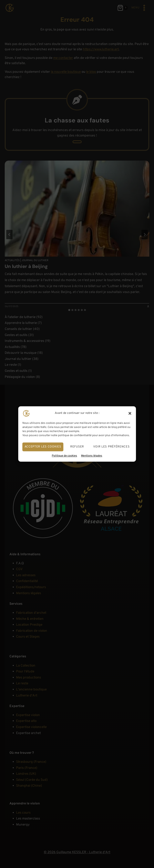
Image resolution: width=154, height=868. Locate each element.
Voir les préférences (111, 447)
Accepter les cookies (43, 447)
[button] (130, 413)
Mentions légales (92, 456)
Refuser (77, 447)
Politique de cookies (64, 456)
